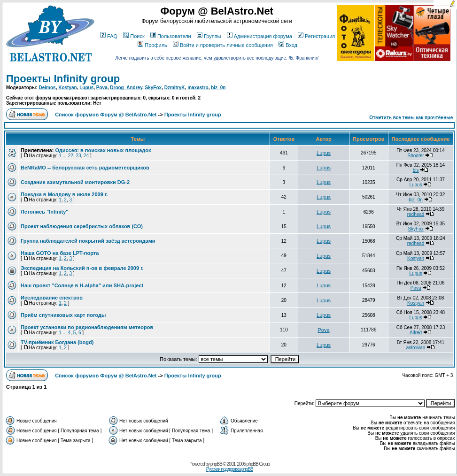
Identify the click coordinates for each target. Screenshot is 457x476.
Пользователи (171, 36)
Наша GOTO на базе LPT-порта (60, 253)
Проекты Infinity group (63, 79)
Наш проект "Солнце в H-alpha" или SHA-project (82, 285)
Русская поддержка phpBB (230, 469)
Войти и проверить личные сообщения (223, 45)
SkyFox (154, 88)
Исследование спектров (52, 298)
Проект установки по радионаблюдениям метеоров (87, 327)
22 (71, 156)
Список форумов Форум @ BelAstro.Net (106, 115)
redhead (416, 214)
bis (416, 170)
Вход (288, 45)
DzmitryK (175, 88)
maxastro (198, 88)
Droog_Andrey (126, 88)
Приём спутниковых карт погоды (63, 315)
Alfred (416, 333)
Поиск (134, 36)
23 (78, 156)
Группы (209, 36)
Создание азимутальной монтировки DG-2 (75, 182)
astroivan (416, 348)
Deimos (47, 88)
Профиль (152, 45)
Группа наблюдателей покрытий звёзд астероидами (88, 241)
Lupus (86, 88)
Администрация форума (259, 36)
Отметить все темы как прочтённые (411, 118)
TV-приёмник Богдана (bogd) (57, 342)
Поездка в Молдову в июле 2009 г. (64, 194)
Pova (102, 88)
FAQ (109, 36)
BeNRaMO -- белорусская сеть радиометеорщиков (85, 168)
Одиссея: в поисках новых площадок (103, 150)
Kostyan (67, 88)
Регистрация (316, 36)
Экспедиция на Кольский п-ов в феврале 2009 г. (82, 268)
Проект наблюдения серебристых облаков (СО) (82, 226)
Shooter (416, 156)
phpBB (216, 464)
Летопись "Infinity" (44, 212)
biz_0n (218, 88)
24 (86, 156)
